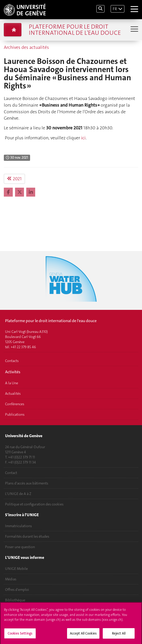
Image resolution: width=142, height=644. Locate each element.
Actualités (13, 393)
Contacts (12, 361)
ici (83, 138)
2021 (14, 179)
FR (115, 9)
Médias (11, 579)
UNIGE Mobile (16, 569)
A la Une (12, 383)
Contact (11, 473)
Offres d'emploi (17, 590)
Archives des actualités (26, 47)
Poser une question (20, 547)
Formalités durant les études (27, 536)
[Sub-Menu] (134, 30)
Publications (15, 414)
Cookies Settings (20, 635)
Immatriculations (18, 526)
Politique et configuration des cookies (34, 504)
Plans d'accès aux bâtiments (27, 483)
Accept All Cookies (83, 635)
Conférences (15, 404)
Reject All (119, 635)
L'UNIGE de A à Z (18, 494)
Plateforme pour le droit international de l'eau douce (75, 30)
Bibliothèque (15, 600)
